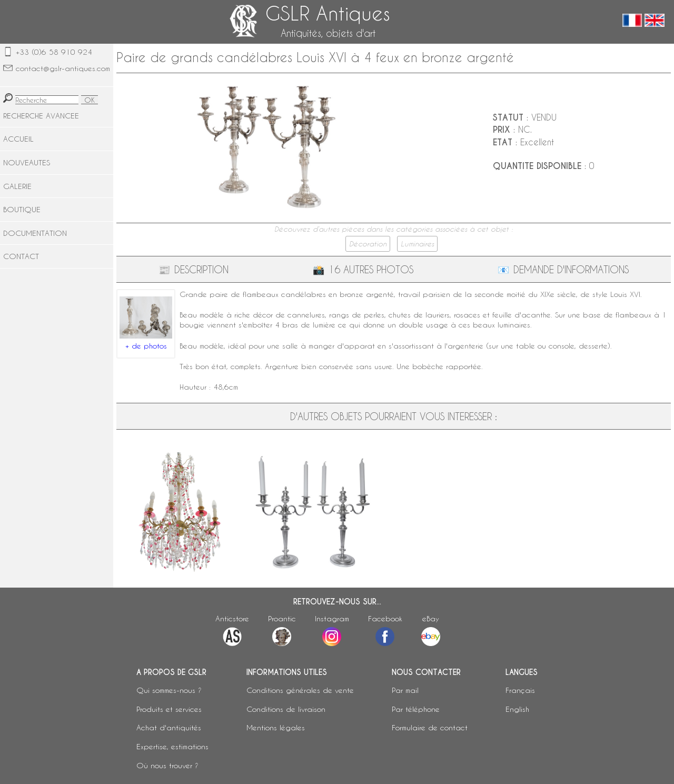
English (517, 709)
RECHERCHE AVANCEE (41, 116)
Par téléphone (416, 709)
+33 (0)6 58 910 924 (54, 52)
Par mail (405, 690)
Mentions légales (276, 727)
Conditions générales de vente (300, 690)
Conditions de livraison (286, 709)
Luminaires (417, 244)
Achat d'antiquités (169, 727)
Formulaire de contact (430, 727)
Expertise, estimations (172, 746)
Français (520, 690)
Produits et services (169, 709)
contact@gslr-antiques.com (63, 68)
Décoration (368, 244)
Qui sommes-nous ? (169, 690)
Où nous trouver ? (167, 765)
